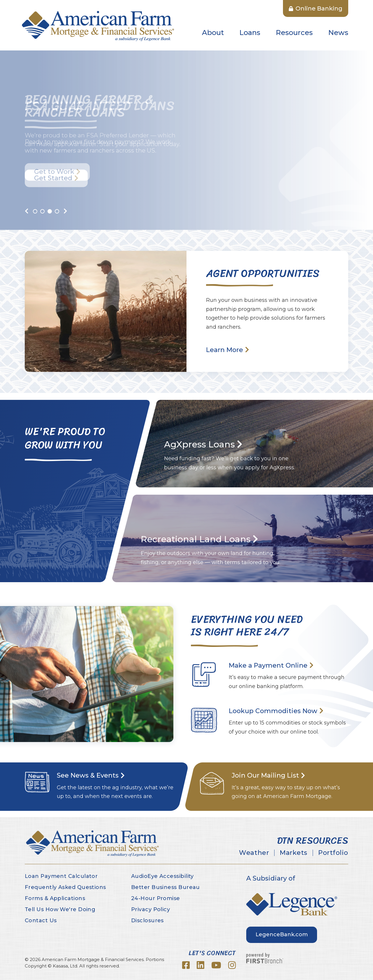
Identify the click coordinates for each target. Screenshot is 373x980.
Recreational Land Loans (196, 539)
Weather (254, 853)
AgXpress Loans (199, 444)
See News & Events (88, 775)
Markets (294, 853)
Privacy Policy (151, 909)
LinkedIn (200, 965)
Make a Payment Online (268, 665)
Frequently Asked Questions (65, 887)
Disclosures (147, 921)
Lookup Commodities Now (273, 711)
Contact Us (41, 921)
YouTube (216, 965)
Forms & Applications (55, 898)
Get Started (53, 178)
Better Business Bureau (166, 887)
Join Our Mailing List (265, 775)
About (213, 33)
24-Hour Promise (156, 898)
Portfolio (333, 853)
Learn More (225, 350)
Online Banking (316, 8)
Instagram (232, 965)
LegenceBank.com (282, 935)
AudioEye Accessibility (162, 876)
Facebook (186, 965)
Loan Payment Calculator (61, 876)
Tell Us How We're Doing (60, 909)
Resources (294, 33)
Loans (250, 33)
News (338, 33)
